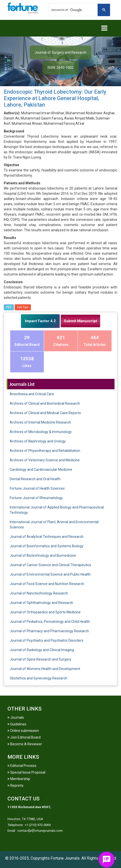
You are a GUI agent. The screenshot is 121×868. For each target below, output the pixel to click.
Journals (16, 717)
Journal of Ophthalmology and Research (41, 603)
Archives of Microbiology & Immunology (41, 432)
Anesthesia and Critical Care (32, 394)
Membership (19, 779)
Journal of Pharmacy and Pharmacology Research (49, 631)
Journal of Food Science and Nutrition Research (47, 584)
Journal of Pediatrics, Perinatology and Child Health (50, 622)
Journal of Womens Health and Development (45, 669)
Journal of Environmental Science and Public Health (50, 574)
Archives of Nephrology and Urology (38, 441)
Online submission (23, 731)
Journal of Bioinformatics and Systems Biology (47, 546)
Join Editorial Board (24, 737)
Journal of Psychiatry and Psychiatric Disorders (47, 640)
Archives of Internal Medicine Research (40, 422)
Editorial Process (22, 766)
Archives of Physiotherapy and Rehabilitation (45, 451)
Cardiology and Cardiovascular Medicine (41, 470)
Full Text (23, 307)
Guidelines (17, 724)
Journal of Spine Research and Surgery (40, 659)
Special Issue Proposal (26, 772)
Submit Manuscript (80, 321)
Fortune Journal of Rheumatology (36, 498)
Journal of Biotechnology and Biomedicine (43, 555)
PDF (9, 307)
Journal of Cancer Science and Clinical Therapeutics (50, 565)
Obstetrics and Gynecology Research (38, 678)
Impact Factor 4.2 (40, 321)
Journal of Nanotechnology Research (39, 593)
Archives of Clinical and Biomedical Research (45, 403)
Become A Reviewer (25, 744)
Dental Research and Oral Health (35, 479)
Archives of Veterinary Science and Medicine (45, 460)
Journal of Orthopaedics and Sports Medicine (45, 612)
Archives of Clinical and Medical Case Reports (45, 413)
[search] (74, 10)
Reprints (15, 786)
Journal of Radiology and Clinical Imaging (42, 650)
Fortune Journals (65, 858)
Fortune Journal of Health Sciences (37, 488)
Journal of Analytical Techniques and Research (47, 537)
